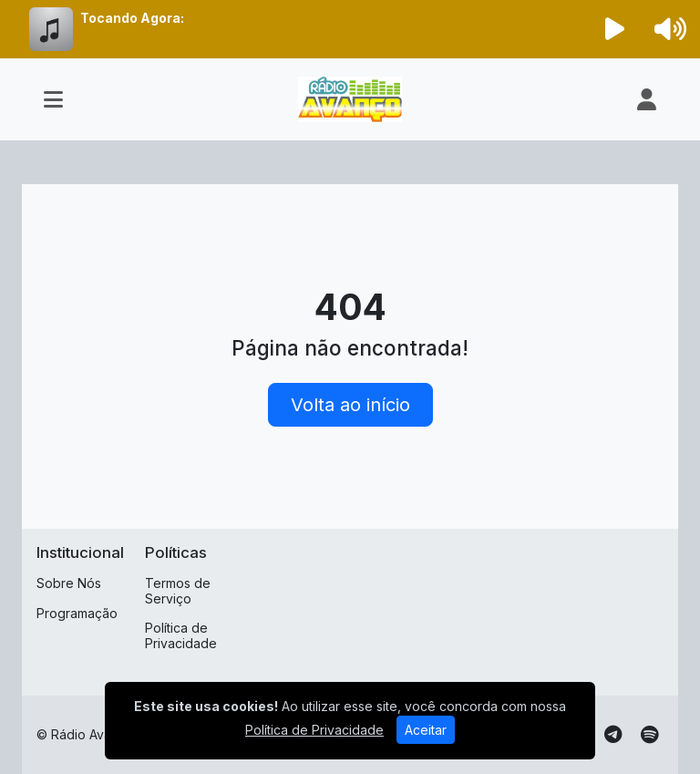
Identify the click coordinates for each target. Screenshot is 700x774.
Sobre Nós (69, 583)
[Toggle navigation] (53, 99)
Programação (77, 613)
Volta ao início (350, 405)
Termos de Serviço (178, 591)
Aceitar (426, 730)
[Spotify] (649, 735)
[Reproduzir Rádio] (615, 29)
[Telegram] (613, 735)
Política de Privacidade (181, 635)
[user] (647, 99)
